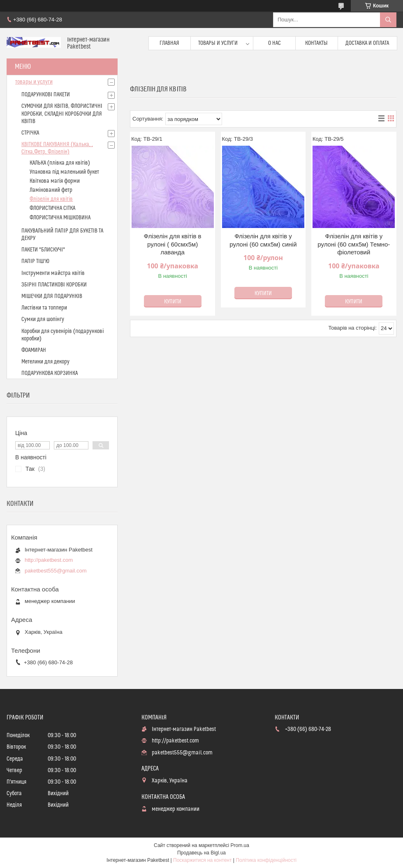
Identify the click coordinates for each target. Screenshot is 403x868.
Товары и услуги (218, 43)
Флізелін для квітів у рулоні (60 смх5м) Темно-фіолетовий (354, 244)
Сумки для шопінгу (43, 319)
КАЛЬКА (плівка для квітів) (60, 163)
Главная (169, 43)
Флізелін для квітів (51, 199)
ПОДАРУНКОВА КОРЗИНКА (50, 373)
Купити (173, 302)
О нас (274, 43)
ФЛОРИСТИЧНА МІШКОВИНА (60, 218)
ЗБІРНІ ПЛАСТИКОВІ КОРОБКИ (54, 285)
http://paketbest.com (49, 560)
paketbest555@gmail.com (56, 571)
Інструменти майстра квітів (53, 273)
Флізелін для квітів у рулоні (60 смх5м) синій (263, 240)
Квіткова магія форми (55, 181)
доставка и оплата (367, 43)
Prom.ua (240, 845)
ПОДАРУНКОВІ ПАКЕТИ (46, 95)
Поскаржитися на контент (202, 860)
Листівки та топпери (44, 308)
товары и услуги (34, 82)
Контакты (316, 43)
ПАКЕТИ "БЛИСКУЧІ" (43, 250)
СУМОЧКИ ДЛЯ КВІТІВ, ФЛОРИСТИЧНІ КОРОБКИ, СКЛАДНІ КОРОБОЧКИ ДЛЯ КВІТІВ (62, 114)
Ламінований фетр (51, 190)
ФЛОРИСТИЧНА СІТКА (52, 208)
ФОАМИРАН (34, 350)
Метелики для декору (45, 362)
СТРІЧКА (30, 133)
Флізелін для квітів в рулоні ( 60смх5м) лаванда (173, 244)
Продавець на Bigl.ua (201, 853)
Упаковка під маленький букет (64, 172)
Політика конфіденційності (266, 860)
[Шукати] (388, 20)
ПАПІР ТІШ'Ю (35, 261)
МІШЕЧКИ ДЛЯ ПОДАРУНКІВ (52, 296)
